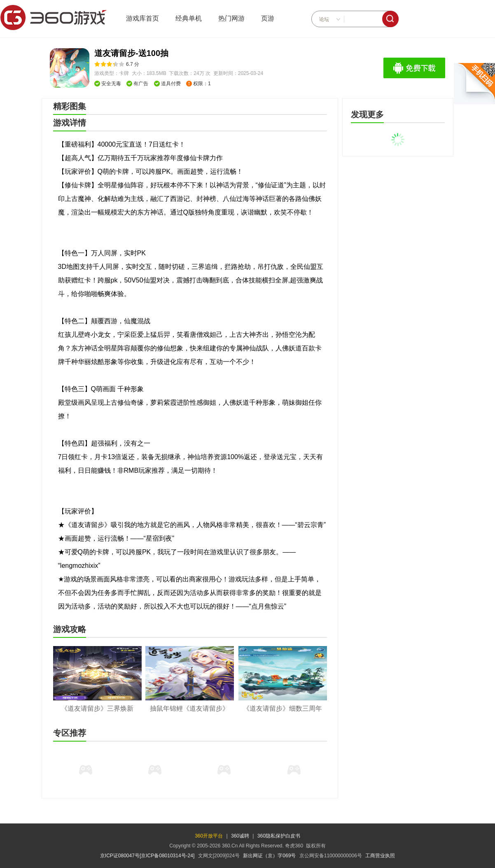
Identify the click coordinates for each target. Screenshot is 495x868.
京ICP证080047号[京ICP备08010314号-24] (147, 856)
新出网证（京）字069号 (269, 856)
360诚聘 (240, 836)
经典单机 (189, 18)
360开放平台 (209, 836)
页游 (268, 18)
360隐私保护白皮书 (279, 836)
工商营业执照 (380, 856)
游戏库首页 (142, 18)
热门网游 (231, 18)
